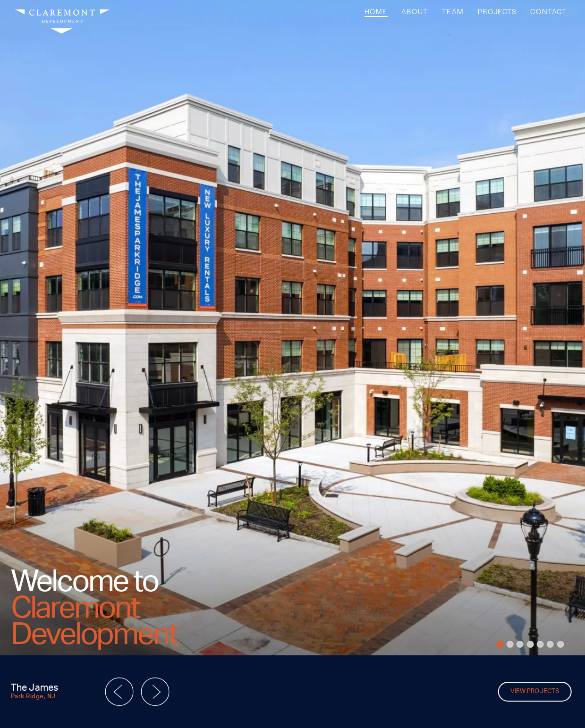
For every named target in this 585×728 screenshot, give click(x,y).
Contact (548, 11)
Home (376, 11)
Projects (497, 11)
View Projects (534, 691)
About (415, 11)
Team (453, 11)
